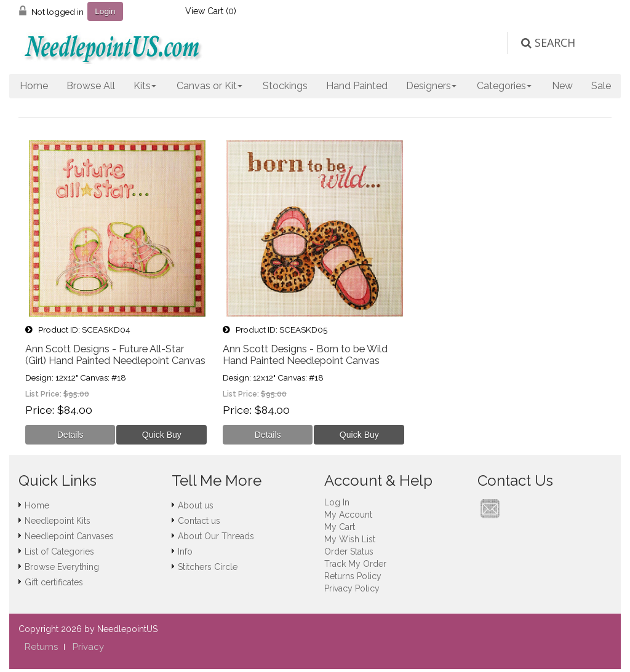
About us (196, 505)
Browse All (91, 86)
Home (34, 86)
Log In (337, 502)
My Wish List (350, 539)
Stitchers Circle (208, 567)
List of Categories (59, 551)
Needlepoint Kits (58, 521)
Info (185, 551)
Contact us (199, 521)
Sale (601, 86)
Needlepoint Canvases (69, 536)
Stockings (285, 86)
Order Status (349, 551)
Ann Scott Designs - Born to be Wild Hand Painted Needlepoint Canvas (305, 355)
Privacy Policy (352, 588)
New (562, 86)
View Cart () (211, 11)
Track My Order (355, 564)
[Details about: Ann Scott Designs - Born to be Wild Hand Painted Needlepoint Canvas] (268, 435)
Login (105, 11)
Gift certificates (54, 582)
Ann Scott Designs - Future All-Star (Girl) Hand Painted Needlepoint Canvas (115, 355)
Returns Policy (353, 576)
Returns (41, 647)
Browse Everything (62, 567)
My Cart (340, 527)
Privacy (88, 647)
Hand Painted (357, 86)
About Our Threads (216, 536)
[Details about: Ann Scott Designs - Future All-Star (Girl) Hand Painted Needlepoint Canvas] (70, 435)
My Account (348, 515)
